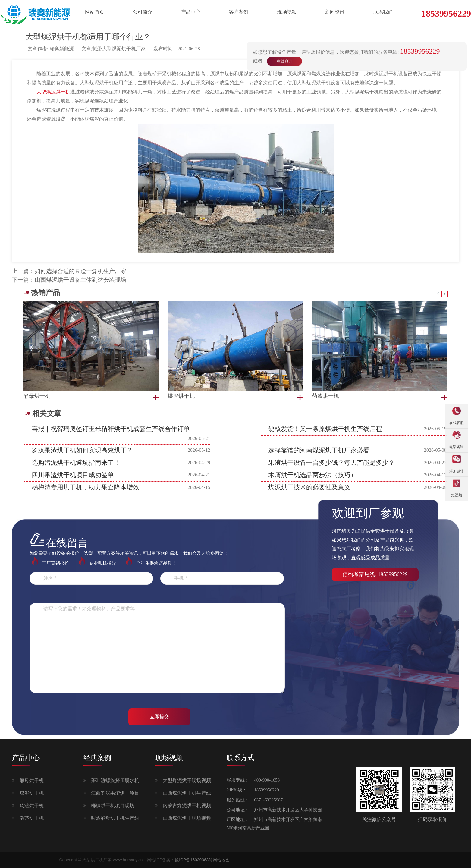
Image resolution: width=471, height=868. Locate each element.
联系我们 (383, 12)
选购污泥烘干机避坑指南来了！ (76, 463)
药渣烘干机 (32, 805)
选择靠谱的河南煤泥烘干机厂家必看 (319, 450)
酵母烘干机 (32, 780)
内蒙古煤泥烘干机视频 (187, 805)
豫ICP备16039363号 (194, 860)
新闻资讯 (335, 12)
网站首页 (95, 12)
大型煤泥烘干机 (53, 92)
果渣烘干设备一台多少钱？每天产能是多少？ (331, 463)
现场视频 (287, 12)
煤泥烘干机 (32, 793)
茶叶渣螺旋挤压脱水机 (115, 780)
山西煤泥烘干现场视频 (187, 818)
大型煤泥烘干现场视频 (187, 780)
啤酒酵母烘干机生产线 (115, 818)
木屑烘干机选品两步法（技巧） (312, 475)
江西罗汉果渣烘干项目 (115, 793)
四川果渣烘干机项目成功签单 (73, 475)
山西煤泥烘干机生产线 (187, 793)
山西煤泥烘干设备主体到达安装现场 (80, 280)
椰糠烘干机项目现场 (113, 805)
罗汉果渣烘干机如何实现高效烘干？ (82, 450)
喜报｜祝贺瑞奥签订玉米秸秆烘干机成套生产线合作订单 (111, 429)
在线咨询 (284, 61)
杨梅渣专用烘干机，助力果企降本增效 (85, 487)
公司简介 (143, 12)
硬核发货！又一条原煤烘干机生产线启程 (325, 429)
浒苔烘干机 (32, 818)
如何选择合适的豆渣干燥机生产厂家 (80, 271)
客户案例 (239, 12)
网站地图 (221, 860)
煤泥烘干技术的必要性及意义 (309, 487)
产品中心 (191, 12)
